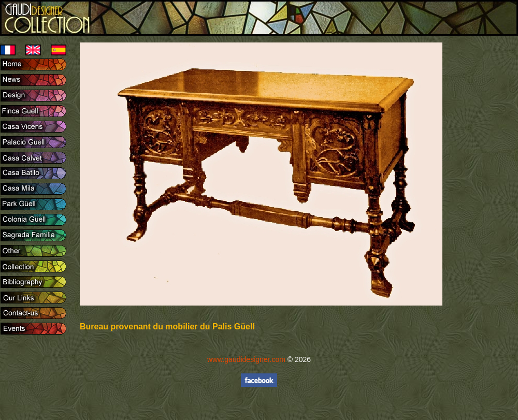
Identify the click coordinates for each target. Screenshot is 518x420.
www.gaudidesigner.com (246, 359)
